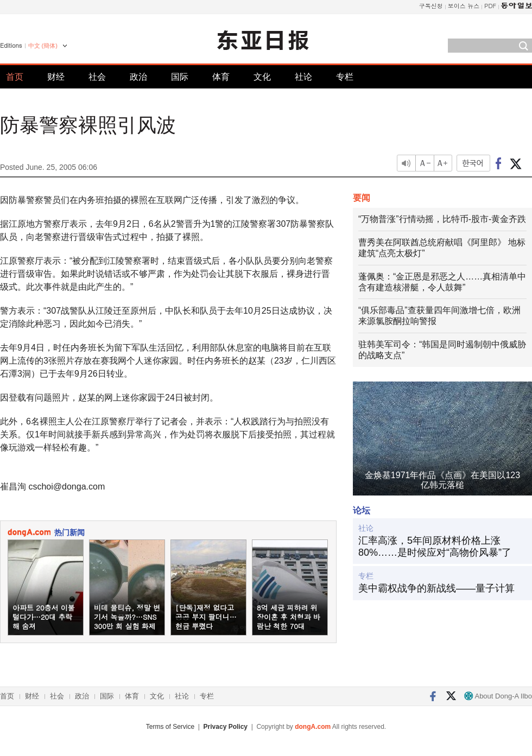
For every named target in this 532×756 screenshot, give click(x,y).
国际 (180, 77)
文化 (262, 77)
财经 (56, 77)
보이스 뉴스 (464, 6)
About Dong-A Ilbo (498, 696)
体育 (221, 77)
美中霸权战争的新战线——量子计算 (436, 588)
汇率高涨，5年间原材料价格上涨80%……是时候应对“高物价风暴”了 (435, 547)
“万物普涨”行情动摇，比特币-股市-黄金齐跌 (442, 219)
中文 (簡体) (43, 46)
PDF (490, 6)
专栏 (345, 77)
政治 (138, 77)
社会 (97, 77)
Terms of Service (170, 727)
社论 (303, 77)
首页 (15, 77)
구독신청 (431, 6)
